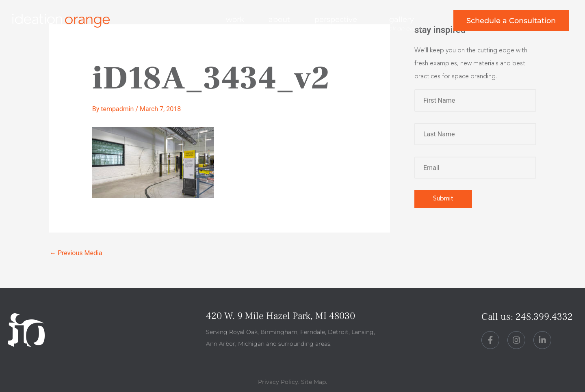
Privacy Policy (278, 382)
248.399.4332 (544, 317)
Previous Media (76, 253)
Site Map (313, 382)
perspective (336, 19)
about (279, 19)
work (235, 19)
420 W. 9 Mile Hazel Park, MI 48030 (281, 316)
